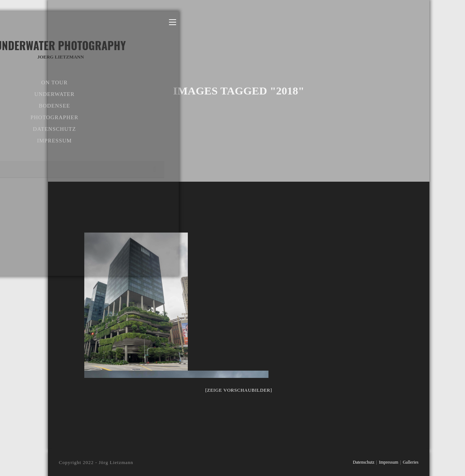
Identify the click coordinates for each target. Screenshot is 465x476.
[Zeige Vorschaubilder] (239, 390)
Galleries (411, 462)
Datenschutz (363, 462)
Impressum (389, 462)
